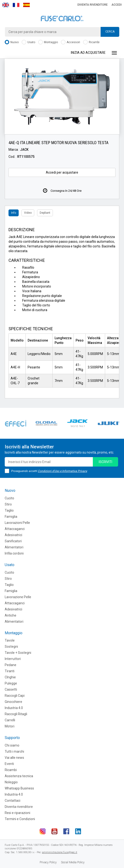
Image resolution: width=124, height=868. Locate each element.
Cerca (110, 32)
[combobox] (62, 32)
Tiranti (10, 671)
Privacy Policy (48, 862)
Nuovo (12, 42)
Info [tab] (14, 213)
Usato (28, 42)
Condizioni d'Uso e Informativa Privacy (62, 471)
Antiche (11, 615)
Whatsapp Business (19, 788)
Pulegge (11, 683)
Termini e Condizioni (20, 819)
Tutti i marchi (14, 751)
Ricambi (91, 42)
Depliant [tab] (45, 213)
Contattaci (13, 801)
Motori (10, 726)
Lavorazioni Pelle (17, 523)
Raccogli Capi (15, 696)
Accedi (117, 5)
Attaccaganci (15, 529)
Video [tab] (28, 213)
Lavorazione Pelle (18, 597)
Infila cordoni (14, 553)
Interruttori (13, 659)
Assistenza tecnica (19, 776)
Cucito (9, 498)
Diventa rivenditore (93, 5)
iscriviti (105, 462)
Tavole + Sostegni (18, 653)
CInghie (10, 677)
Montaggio (48, 42)
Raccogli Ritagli (16, 714)
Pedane (11, 665)
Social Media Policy (73, 862)
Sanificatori (13, 541)
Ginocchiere (13, 702)
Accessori (71, 42)
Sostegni (11, 647)
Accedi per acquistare (62, 172)
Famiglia (11, 517)
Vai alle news (14, 758)
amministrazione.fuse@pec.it (60, 852)
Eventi (9, 764)
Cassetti (11, 689)
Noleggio (11, 782)
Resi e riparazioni (17, 813)
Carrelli (10, 720)
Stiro (8, 504)
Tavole (10, 640)
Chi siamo (12, 745)
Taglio (9, 510)
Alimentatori (14, 547)
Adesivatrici (13, 535)
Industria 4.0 (14, 708)
